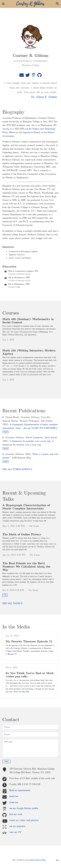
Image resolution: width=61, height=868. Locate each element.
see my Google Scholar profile (24, 808)
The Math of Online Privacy (22, 535)
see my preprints (17, 826)
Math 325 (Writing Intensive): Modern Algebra (29, 352)
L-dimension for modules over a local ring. (30, 441)
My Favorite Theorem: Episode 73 (29, 642)
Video (5, 595)
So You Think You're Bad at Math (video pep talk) (30, 675)
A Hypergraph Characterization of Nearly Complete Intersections (26, 507)
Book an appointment (20, 790)
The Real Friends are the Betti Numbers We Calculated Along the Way (26, 567)
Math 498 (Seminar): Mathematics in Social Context (28, 321)
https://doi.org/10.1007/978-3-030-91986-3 (36, 428)
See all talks (12, 603)
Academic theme (33, 860)
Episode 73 (12, 654)
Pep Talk (26, 692)
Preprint (6, 432)
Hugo (44, 860)
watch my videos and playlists (24, 820)
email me (14, 796)
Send (7, 761)
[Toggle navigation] (3, 4)
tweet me (14, 802)
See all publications (17, 469)
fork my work (16, 814)
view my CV (15, 832)
